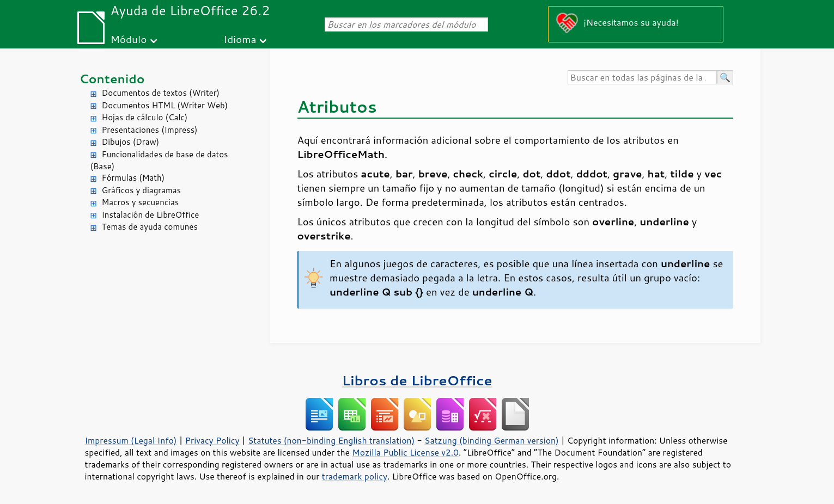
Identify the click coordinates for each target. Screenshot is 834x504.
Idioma (240, 39)
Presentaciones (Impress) (150, 130)
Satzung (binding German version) (492, 440)
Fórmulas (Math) (133, 178)
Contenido (112, 79)
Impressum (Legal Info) (131, 440)
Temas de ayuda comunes (150, 227)
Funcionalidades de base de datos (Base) (159, 161)
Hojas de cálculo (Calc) (145, 117)
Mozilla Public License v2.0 (405, 452)
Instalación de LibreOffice (151, 215)
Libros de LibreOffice (417, 380)
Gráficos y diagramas (141, 190)
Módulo (128, 39)
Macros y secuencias (141, 202)
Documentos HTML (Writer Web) (165, 105)
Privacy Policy (212, 440)
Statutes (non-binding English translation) (331, 440)
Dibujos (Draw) (131, 142)
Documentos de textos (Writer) (161, 93)
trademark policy (355, 476)
